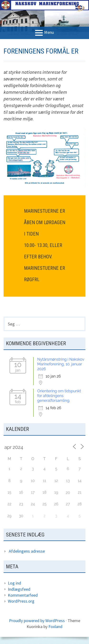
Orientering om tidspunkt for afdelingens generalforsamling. (59, 396)
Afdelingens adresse (27, 551)
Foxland (55, 627)
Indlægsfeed (19, 589)
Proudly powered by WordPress (37, 621)
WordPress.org (21, 601)
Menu (49, 32)
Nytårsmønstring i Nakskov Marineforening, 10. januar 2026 (61, 364)
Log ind (14, 583)
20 (68, 493)
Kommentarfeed (23, 595)
